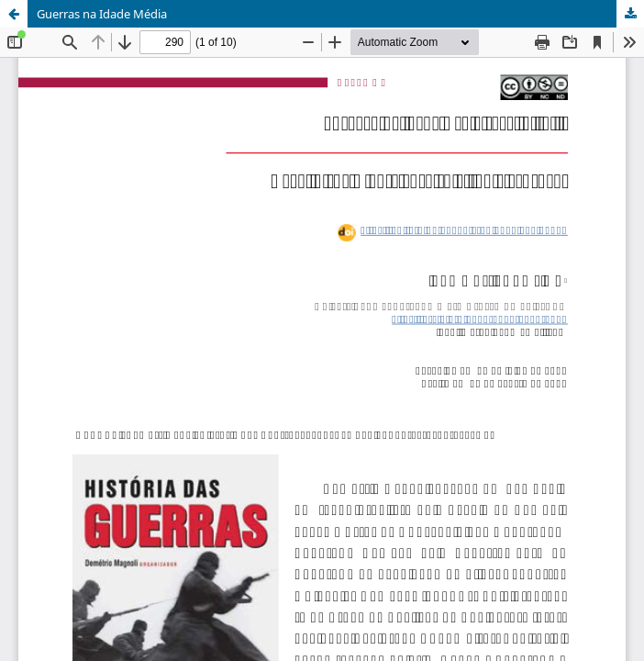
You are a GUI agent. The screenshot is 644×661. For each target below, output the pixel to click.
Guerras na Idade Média (102, 14)
